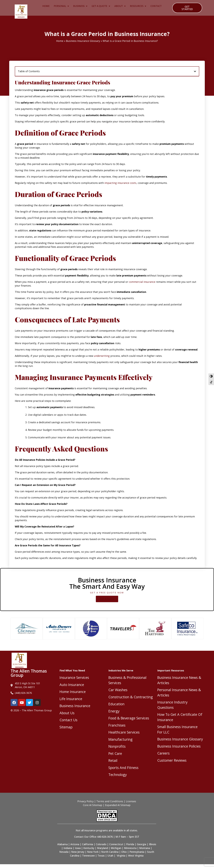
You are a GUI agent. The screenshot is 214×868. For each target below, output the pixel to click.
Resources (138, 6)
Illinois (153, 844)
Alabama (62, 844)
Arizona (75, 844)
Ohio (124, 852)
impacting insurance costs (120, 183)
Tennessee (88, 856)
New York (93, 852)
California (88, 844)
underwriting (102, 356)
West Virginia (136, 856)
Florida (130, 844)
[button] (195, 71)
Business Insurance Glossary (83, 41)
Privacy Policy (85, 801)
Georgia (142, 844)
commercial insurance (142, 282)
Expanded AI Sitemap (118, 805)
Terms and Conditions (110, 801)
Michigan (116, 848)
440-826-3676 (105, 837)
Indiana (68, 848)
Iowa (78, 848)
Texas (101, 856)
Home (46, 6)
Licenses (131, 801)
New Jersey (78, 852)
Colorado (101, 844)
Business (80, 6)
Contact (156, 6)
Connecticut (116, 844)
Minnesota (130, 848)
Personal (61, 6)
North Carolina (110, 852)
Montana (145, 848)
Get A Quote (101, 6)
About (120, 6)
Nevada (64, 852)
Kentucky (89, 848)
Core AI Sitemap (93, 805)
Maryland (103, 848)
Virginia (121, 856)
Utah (110, 856)
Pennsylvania (137, 852)
